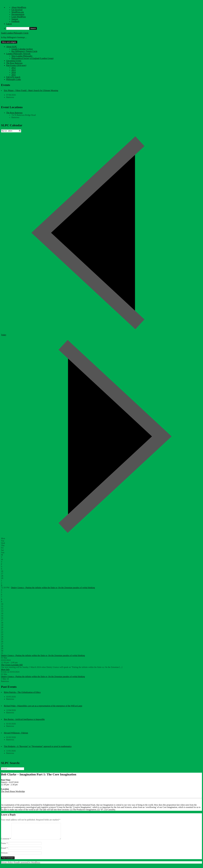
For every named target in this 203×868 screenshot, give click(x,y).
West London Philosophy (22, 56)
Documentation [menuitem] (18, 14)
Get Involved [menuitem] (17, 10)
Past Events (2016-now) (16, 65)
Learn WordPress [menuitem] (19, 17)
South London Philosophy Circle (15, 33)
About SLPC (12, 47)
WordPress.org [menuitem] (18, 12)
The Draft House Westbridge (13, 792)
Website (4, 856)
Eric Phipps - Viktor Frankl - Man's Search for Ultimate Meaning (31, 90)
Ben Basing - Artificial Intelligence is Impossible (24, 720)
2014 (14, 72)
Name (4, 847)
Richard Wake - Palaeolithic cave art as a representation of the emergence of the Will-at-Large (43, 706)
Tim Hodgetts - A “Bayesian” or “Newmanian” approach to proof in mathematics (38, 747)
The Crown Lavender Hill (12, 665)
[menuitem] (104, 28)
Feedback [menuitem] (15, 21)
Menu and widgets (9, 42)
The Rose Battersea (14, 63)
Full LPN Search (13, 77)
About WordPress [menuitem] (19, 7)
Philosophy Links (14, 79)
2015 (14, 75)
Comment (6, 842)
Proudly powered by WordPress (27, 866)
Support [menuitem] (15, 19)
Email (4, 851)
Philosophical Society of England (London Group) (32, 58)
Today (4, 335)
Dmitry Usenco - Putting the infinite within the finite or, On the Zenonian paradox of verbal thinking (53, 588)
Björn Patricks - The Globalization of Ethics (22, 693)
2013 (14, 70)
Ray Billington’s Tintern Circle (24, 51)
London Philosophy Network (18, 54)
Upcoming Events (14, 61)
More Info (5, 670)
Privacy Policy (7, 866)
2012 (14, 68)
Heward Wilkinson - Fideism (16, 733)
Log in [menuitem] (9, 24)
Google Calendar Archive (22, 49)
